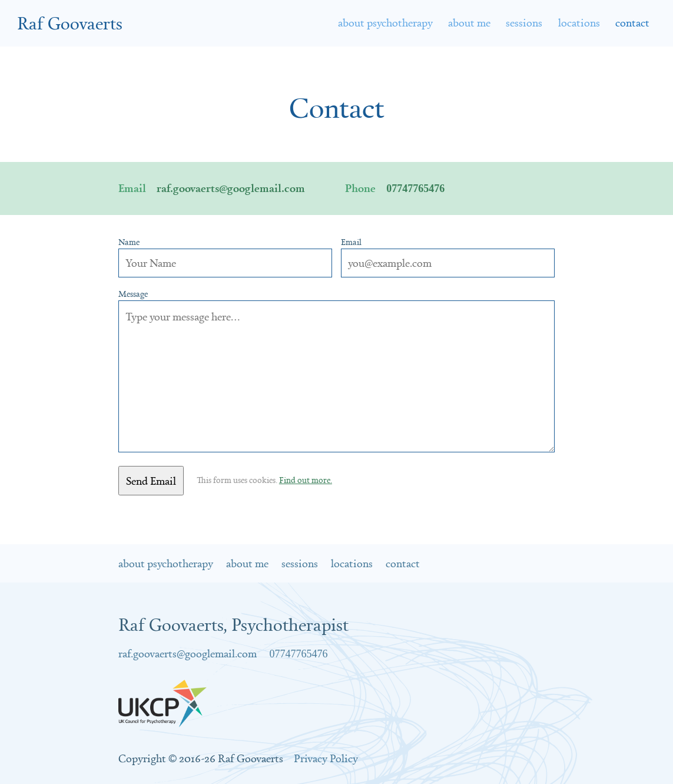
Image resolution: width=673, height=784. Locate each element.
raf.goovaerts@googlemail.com (231, 188)
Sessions (524, 22)
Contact (403, 563)
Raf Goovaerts (70, 23)
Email (351, 242)
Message (133, 294)
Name (129, 242)
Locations (579, 22)
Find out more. (306, 480)
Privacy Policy (326, 758)
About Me (469, 22)
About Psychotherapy (385, 22)
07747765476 (415, 188)
